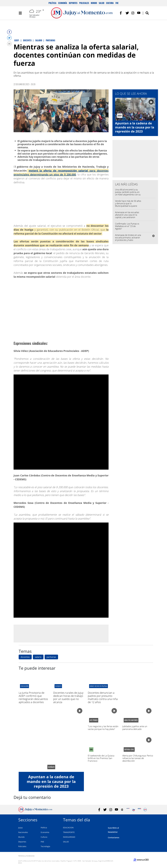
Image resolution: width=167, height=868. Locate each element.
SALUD (66, 842)
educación (24, 686)
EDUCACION (68, 828)
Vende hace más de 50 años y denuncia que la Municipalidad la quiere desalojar (128, 205)
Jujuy (20, 828)
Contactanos (114, 837)
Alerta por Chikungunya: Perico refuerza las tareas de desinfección (138, 758)
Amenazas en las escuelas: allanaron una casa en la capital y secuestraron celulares (127, 216)
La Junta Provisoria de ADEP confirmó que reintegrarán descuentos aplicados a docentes (33, 697)
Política (52, 3)
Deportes (73, 3)
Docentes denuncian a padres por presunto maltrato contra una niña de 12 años (103, 697)
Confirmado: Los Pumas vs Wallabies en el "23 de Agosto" (127, 226)
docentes (25, 657)
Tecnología (45, 846)
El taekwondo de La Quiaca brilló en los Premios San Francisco (101, 758)
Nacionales (23, 832)
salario (38, 657)
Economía (63, 3)
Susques (58, 686)
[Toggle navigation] (20, 13)
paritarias (51, 657)
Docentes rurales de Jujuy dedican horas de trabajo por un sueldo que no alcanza (68, 697)
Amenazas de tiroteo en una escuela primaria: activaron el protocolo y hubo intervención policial (128, 239)
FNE (117, 3)
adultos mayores (131, 720)
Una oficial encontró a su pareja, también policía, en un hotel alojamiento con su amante (128, 193)
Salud (102, 3)
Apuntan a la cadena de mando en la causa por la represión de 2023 (135, 127)
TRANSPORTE (69, 832)
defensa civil (129, 749)
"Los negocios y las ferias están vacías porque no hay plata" (103, 728)
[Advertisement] (61, 633)
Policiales (84, 3)
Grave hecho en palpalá (99, 686)
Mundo (94, 3)
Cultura (110, 3)
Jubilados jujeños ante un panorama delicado (135, 728)
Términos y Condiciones (26, 856)
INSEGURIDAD (69, 837)
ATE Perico (94, 720)
